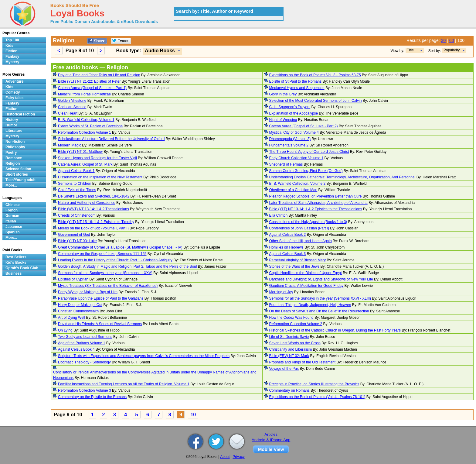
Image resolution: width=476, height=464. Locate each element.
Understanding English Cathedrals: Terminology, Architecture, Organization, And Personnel (342, 177)
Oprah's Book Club (22, 268)
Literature (14, 131)
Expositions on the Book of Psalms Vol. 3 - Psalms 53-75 (315, 75)
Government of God (74, 235)
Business (14, 273)
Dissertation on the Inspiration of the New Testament (100, 177)
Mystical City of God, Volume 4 (294, 132)
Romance (14, 158)
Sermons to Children (75, 184)
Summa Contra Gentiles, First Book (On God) (306, 171)
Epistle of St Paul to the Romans (296, 81)
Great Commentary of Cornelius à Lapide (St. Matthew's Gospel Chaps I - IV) (120, 247)
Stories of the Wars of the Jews (294, 266)
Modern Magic (70, 145)
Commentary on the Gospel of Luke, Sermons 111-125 (102, 254)
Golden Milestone (72, 101)
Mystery (12, 62)
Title (410, 50)
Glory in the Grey (283, 94)
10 (193, 415)
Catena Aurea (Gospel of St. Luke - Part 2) (304, 126)
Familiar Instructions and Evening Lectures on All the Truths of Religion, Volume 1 (124, 384)
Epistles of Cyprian (73, 279)
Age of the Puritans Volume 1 (82, 343)
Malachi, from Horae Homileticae (84, 94)
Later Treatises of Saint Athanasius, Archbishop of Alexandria (318, 203)
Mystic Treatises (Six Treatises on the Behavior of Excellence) (108, 286)
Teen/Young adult (20, 180)
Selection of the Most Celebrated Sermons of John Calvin (316, 101)
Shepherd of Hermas (286, 164)
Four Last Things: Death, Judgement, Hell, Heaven (310, 305)
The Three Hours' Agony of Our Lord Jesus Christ (309, 152)
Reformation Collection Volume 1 (85, 132)
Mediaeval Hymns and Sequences (297, 88)
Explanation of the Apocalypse (294, 113)
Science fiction (18, 169)
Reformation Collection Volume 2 (296, 324)
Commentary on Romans (289, 390)
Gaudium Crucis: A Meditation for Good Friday (306, 286)
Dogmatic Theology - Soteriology (84, 362)
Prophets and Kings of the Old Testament (303, 362)
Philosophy (15, 147)
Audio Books (160, 51)
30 (444, 40)
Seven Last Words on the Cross (295, 343)
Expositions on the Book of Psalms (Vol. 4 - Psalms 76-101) (317, 397)
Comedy (13, 92)
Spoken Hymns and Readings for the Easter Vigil (97, 158)
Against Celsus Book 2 (288, 235)
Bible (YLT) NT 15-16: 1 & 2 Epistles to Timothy (96, 222)
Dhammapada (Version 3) (290, 139)
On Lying (65, 330)
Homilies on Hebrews (286, 247)
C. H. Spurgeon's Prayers (290, 107)
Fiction (11, 51)
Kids (9, 46)
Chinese (13, 205)
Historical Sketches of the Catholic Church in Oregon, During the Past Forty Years (335, 330)
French (12, 210)
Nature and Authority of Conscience (87, 203)
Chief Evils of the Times (77, 190)
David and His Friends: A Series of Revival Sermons (100, 324)
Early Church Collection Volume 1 (296, 158)
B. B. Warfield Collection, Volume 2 (297, 184)
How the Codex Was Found (291, 318)
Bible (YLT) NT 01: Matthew (80, 152)
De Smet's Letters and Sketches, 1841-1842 (94, 196)
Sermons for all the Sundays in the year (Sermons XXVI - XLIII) (320, 298)
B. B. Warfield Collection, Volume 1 (86, 120)
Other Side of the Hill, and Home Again (301, 241)
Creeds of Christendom (77, 215)
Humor (11, 125)
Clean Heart (68, 113)
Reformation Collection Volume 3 (85, 390)
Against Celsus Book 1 (76, 171)
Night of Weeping (283, 120)
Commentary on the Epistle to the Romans (92, 397)
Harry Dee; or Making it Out (80, 305)
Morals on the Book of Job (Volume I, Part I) (93, 228)
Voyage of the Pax (284, 369)
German (12, 216)
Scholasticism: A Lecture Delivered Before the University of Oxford (111, 139)
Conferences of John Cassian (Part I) (299, 228)
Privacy (238, 457)
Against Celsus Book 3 (288, 254)
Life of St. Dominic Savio (289, 337)
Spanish (13, 232)
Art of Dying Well (71, 318)
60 (452, 40)
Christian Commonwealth (78, 311)
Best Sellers (16, 257)
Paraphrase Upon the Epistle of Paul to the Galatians (101, 298)
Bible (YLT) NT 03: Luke (77, 241)
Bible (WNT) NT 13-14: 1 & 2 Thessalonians (93, 209)
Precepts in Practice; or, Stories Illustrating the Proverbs (314, 384)
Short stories (17, 174)
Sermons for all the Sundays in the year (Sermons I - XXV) (105, 273)
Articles (271, 434)
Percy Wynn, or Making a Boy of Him (88, 292)
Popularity (452, 50)
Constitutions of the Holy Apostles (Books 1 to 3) (308, 222)
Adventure (14, 81)
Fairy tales (14, 98)
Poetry (11, 153)
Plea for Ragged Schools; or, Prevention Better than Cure (316, 196)
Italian (11, 221)
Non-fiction (15, 142)
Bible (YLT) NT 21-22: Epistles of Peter (89, 81)
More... (11, 185)
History (12, 120)
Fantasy (12, 57)
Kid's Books (16, 263)
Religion (13, 163)
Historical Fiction (20, 114)
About (225, 457)
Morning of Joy (281, 292)
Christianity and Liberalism (291, 349)
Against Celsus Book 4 (76, 349)
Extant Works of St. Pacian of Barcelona (90, 126)
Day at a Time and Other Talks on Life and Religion (99, 75)
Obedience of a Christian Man (293, 190)
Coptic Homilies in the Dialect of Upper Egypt (306, 273)
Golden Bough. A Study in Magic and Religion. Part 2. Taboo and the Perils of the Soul (127, 266)
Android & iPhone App (271, 440)
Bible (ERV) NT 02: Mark (289, 356)
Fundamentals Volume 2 (289, 145)
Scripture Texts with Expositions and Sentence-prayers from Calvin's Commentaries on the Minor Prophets (144, 356)
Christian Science (72, 107)
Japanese (14, 227)
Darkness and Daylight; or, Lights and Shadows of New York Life (321, 279)
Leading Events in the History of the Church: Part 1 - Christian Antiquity (115, 260)
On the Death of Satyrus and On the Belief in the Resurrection (319, 311)
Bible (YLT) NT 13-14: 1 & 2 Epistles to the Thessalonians (316, 209)
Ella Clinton (279, 215)
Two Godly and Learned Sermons (85, 337)
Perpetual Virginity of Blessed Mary (298, 260)
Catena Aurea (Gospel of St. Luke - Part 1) (92, 88)
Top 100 (12, 40)
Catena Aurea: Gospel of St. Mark (85, 164)
